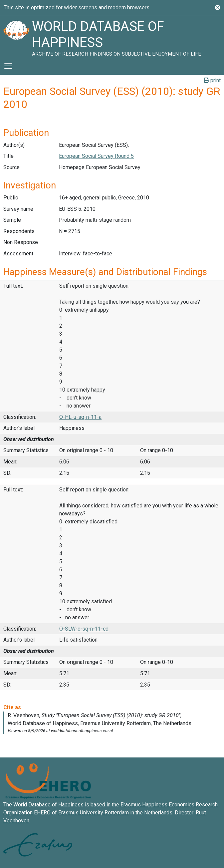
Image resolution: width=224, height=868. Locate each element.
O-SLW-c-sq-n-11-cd (84, 629)
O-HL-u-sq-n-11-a (80, 417)
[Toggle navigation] (8, 66)
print (212, 80)
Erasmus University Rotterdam (94, 813)
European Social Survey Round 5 (96, 156)
